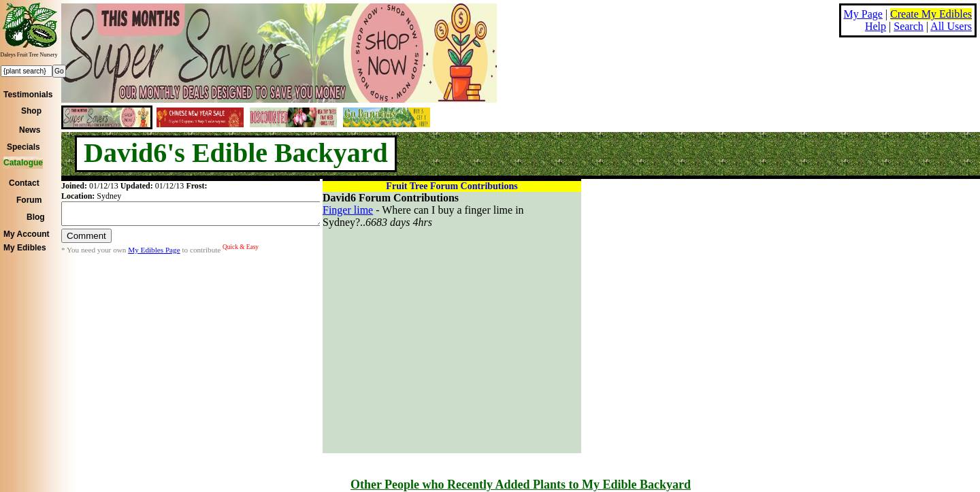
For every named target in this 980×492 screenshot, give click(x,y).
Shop (31, 111)
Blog (36, 217)
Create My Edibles (931, 14)
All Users (951, 26)
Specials (23, 147)
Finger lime (348, 210)
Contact (24, 183)
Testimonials (28, 95)
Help (876, 26)
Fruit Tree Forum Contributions (452, 186)
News (30, 130)
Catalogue (23, 163)
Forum (29, 200)
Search (909, 26)
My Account (27, 234)
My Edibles (25, 248)
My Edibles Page (154, 254)
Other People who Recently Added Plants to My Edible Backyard (521, 485)
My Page (863, 14)
